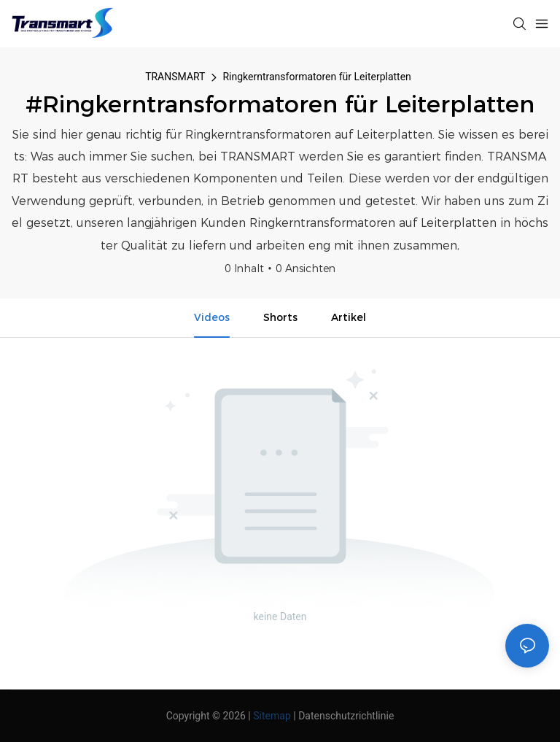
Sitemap (272, 716)
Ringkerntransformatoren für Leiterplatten (316, 77)
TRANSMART (175, 77)
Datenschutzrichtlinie (346, 716)
